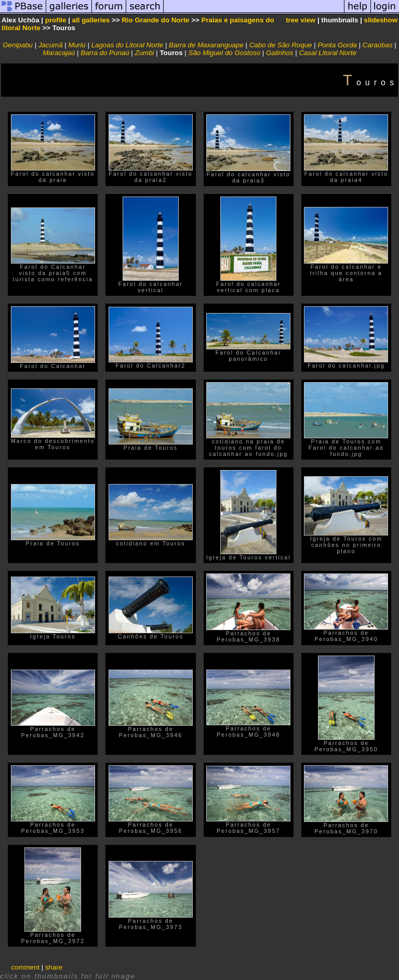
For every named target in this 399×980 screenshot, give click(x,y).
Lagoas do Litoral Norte (128, 45)
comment (25, 967)
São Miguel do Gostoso (225, 53)
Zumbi (145, 53)
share (54, 967)
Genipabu (18, 45)
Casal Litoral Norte (327, 53)
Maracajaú (59, 53)
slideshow (381, 20)
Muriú (77, 45)
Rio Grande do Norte (155, 20)
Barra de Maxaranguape (206, 45)
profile (56, 20)
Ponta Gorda (337, 45)
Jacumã (51, 45)
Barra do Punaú (105, 53)
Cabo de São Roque (281, 45)
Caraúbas (378, 45)
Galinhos (280, 53)
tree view (301, 20)
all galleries (91, 20)
